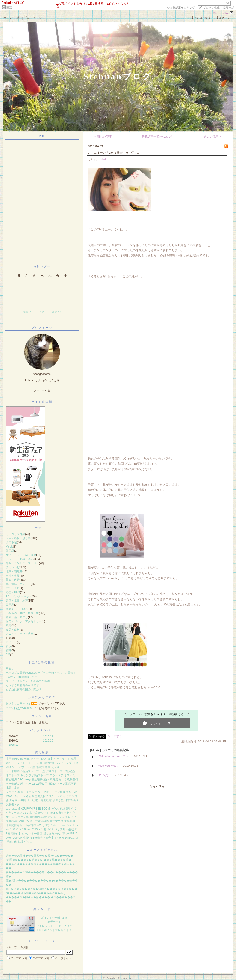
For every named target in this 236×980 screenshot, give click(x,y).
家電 (9, 626)
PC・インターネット (19, 596)
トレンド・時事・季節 (20, 559)
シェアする (115, 736)
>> (181, 8)
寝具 (9, 650)
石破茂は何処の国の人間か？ (24, 689)
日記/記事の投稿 (42, 662)
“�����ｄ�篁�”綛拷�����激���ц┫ (37, 893)
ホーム (8, 18)
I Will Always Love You (113, 756)
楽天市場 (229, 8)
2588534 (221, 13)
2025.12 (13, 745)
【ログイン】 (224, 18)
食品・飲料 (13, 630)
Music (9, 547)
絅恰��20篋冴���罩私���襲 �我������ (40, 856)
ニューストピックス (42, 850)
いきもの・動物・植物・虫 (22, 613)
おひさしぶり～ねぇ (18, 703)
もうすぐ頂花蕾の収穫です (22, 685)
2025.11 (48, 736)
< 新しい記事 (103, 137)
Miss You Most (107, 766)
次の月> (57, 312)
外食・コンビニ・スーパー (22, 563)
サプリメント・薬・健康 (21, 555)
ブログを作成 (211, 8)
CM (8, 655)
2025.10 (48, 741)
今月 (42, 312)
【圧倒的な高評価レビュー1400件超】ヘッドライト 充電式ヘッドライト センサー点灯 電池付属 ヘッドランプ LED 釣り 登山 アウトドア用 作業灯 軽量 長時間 (42, 763)
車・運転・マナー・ (18, 584)
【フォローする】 (202, 18)
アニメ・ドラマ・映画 (20, 634)
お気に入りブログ (42, 697)
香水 (9, 646)
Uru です (103, 775)
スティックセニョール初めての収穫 (28, 681)
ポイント (11, 642)
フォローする (42, 390)
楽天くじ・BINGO (17, 609)
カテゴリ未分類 (15, 534)
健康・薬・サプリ (17, 617)
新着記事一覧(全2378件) (158, 137)
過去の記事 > (213, 137)
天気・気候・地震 (17, 601)
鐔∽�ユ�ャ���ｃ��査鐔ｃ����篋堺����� (41, 889)
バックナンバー (42, 730)
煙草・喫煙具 (14, 572)
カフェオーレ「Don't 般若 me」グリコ (114, 153)
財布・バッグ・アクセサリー (24, 621)
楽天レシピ (13, 567)
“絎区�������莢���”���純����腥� (38, 860)
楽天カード (42, 909)
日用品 (10, 605)
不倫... (10, 669)
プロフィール (32, 18)
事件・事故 (13, 576)
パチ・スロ (13, 588)
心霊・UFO (13, 592)
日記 (18, 18)
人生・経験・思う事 (18, 538)
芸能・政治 (13, 580)
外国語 (10, 551)
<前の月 (27, 312)
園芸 (9, 7)
